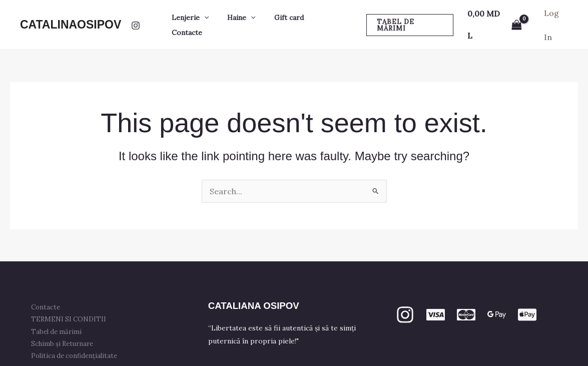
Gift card (284, 15)
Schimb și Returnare (63, 324)
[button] (209, 15)
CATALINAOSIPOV (71, 15)
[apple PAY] (527, 295)
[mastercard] (466, 295)
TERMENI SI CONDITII (70, 300)
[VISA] (436, 295)
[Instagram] (136, 16)
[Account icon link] (555, 15)
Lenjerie (195, 15)
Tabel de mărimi (57, 312)
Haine (242, 15)
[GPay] (497, 295)
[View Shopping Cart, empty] (493, 15)
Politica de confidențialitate (75, 336)
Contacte (329, 15)
